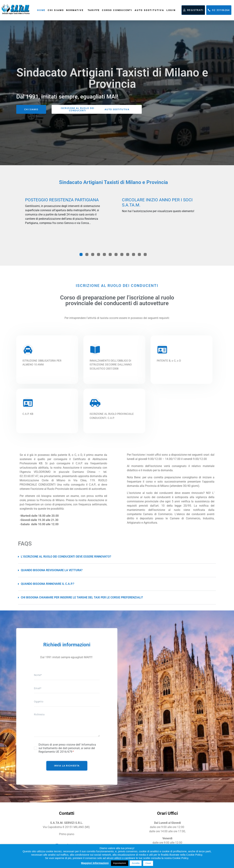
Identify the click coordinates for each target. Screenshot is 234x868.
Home (41, 10)
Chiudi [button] (148, 863)
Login (171, 10)
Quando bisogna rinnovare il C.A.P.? (48, 584)
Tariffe (94, 10)
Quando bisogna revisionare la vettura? (52, 570)
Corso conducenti (117, 10)
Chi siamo (56, 10)
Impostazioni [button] (120, 863)
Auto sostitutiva (149, 10)
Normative (75, 10)
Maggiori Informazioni (95, 863)
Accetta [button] (136, 863)
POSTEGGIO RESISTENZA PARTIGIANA (62, 200)
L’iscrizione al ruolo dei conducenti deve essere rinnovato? (66, 557)
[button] (117, 557)
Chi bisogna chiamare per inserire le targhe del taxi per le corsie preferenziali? (82, 597)
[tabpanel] (65, 213)
